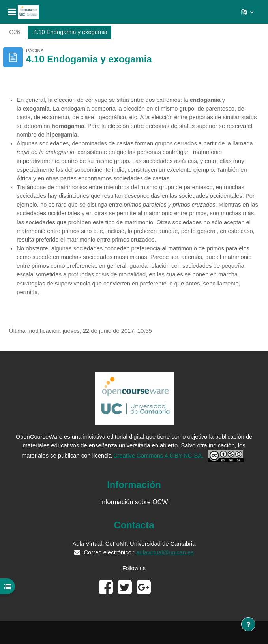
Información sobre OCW (134, 502)
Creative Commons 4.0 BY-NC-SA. (158, 455)
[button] (247, 12)
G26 (15, 32)
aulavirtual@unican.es (165, 552)
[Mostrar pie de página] (248, 624)
